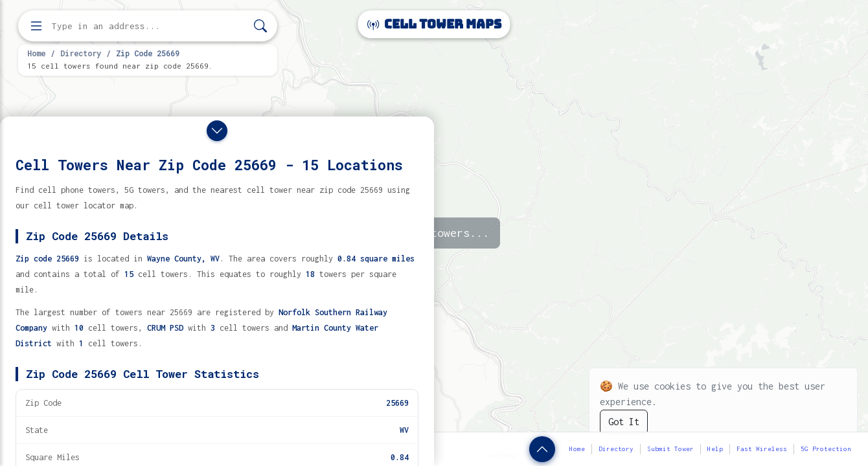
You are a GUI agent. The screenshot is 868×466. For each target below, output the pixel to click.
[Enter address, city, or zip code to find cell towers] (149, 26)
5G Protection (826, 449)
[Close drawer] (217, 131)
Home (36, 53)
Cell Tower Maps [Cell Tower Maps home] (434, 24)
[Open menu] (36, 26)
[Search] (260, 26)
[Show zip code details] (542, 449)
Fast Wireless (762, 449)
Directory (81, 53)
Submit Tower (670, 449)
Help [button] (715, 449)
